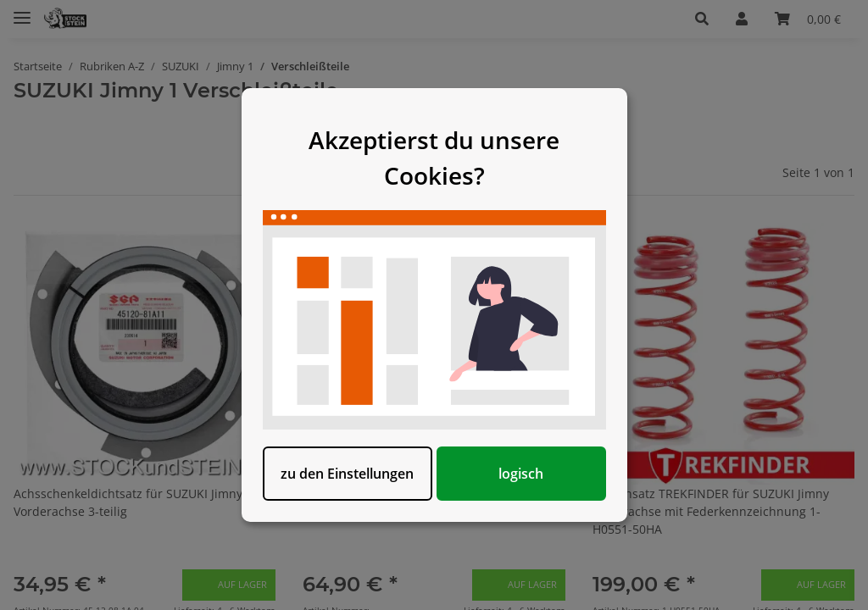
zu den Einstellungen (347, 474)
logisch (521, 474)
